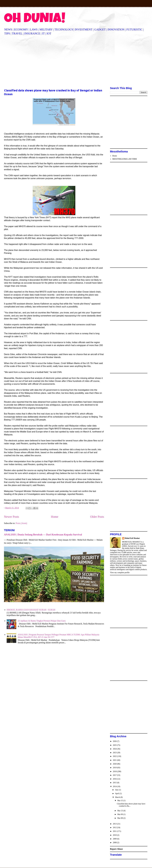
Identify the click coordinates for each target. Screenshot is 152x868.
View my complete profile (120, 573)
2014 (115, 786)
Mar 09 (120, 814)
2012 (115, 828)
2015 (115, 783)
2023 (115, 753)
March (118, 797)
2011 (115, 831)
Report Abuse (116, 849)
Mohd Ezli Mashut (132, 538)
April (117, 794)
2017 (115, 775)
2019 (115, 768)
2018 (115, 771)
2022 (115, 756)
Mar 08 (120, 818)
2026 (115, 741)
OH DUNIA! (35, 20)
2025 (115, 745)
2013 (115, 824)
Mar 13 (120, 811)
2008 (115, 843)
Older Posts (97, 517)
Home (55, 517)
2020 (115, 764)
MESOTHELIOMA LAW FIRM (125, 159)
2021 (115, 760)
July (117, 790)
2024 (115, 749)
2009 (115, 839)
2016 (115, 779)
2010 (115, 835)
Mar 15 (120, 801)
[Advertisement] (76, 61)
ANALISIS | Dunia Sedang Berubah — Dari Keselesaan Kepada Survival (43, 535)
